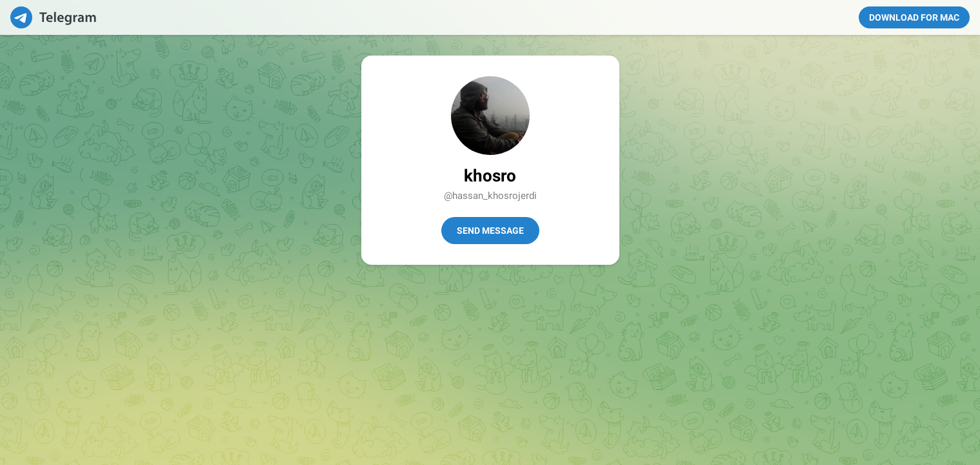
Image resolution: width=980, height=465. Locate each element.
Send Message (490, 231)
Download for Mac (914, 17)
